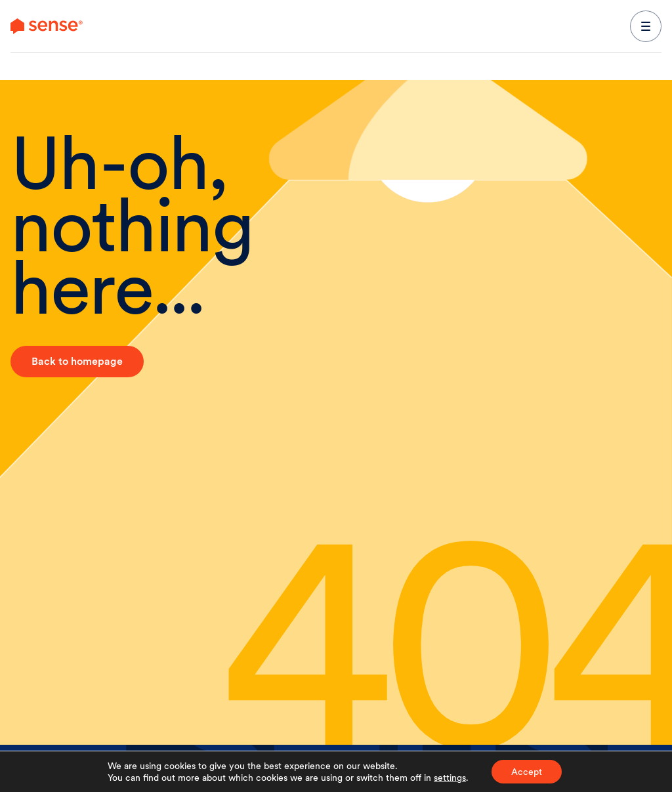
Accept (527, 772)
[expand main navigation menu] (646, 26)
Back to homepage (77, 361)
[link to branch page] (47, 26)
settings (450, 778)
